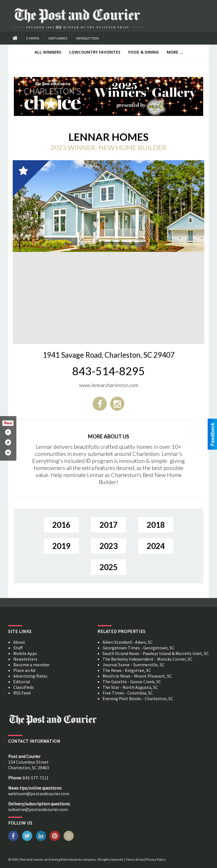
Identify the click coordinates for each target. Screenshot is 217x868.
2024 (156, 546)
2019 (61, 546)
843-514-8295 (108, 371)
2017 (108, 525)
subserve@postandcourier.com (38, 809)
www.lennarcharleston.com (109, 385)
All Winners (48, 52)
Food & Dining (144, 52)
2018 (156, 525)
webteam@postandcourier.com (39, 794)
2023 (108, 546)
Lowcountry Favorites (95, 52)
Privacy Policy (156, 859)
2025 (108, 567)
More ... (175, 52)
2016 (61, 525)
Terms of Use (135, 859)
